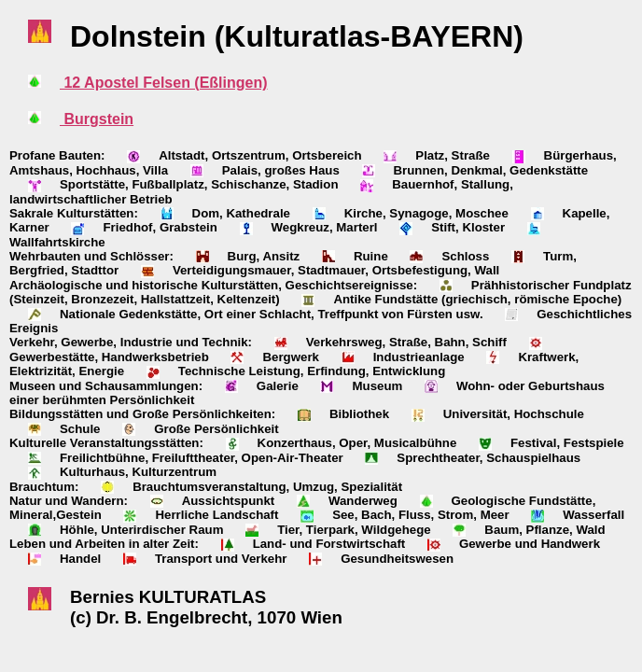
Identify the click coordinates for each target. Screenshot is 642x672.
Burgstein (97, 119)
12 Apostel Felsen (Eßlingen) (164, 83)
